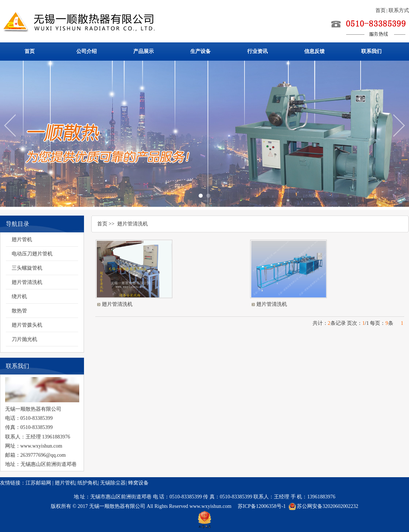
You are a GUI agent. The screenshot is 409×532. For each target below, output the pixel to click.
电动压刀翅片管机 (32, 254)
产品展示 (144, 51)
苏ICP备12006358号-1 (262, 506)
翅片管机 (22, 240)
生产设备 (200, 51)
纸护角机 (88, 483)
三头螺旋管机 (27, 268)
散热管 (19, 311)
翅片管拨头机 (27, 325)
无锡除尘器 (113, 483)
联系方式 (399, 10)
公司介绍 (87, 51)
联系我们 (371, 51)
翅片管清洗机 (27, 282)
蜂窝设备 (138, 483)
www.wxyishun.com (211, 506)
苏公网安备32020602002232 (328, 506)
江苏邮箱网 (38, 483)
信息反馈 (314, 51)
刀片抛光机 (24, 339)
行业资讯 (257, 51)
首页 (381, 10)
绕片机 (19, 297)
